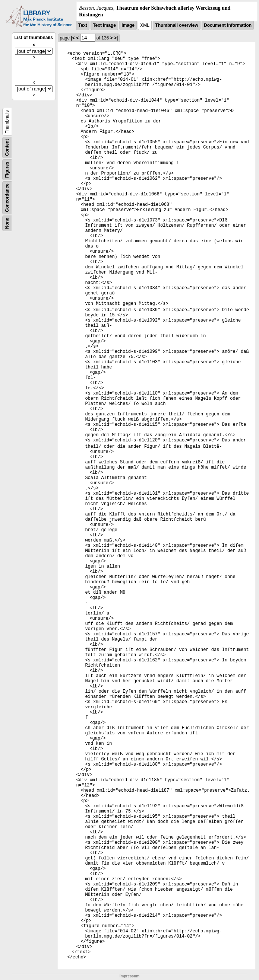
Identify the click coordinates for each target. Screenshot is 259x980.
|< (73, 38)
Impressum (129, 976)
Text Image (104, 25)
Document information (228, 25)
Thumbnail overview (176, 25)
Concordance (7, 198)
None (7, 223)
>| (116, 38)
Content (7, 148)
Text (83, 25)
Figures (7, 170)
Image (128, 25)
